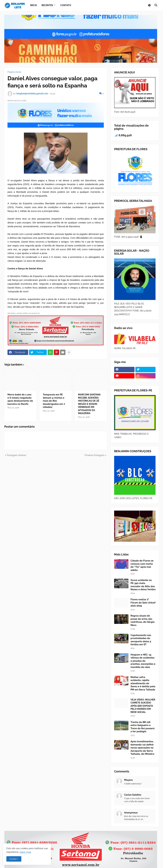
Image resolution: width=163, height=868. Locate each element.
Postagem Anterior (17, 455)
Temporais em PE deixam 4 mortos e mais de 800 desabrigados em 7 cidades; (54, 401)
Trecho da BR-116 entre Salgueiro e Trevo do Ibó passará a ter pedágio (143, 727)
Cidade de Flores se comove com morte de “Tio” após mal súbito (142, 565)
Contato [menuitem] (66, 5)
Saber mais (25, 852)
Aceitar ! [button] (14, 859)
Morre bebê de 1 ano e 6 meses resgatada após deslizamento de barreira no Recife (20, 399)
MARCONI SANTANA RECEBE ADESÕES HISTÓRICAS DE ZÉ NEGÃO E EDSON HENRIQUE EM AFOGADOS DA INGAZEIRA (89, 404)
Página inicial (14, 72)
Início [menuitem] (34, 5)
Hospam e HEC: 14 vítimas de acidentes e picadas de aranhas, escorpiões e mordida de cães (143, 661)
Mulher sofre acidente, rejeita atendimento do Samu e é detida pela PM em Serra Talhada (143, 683)
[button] (149, 5)
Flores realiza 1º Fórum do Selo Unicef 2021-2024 (143, 603)
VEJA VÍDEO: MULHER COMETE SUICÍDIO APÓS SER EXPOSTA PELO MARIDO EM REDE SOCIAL (143, 706)
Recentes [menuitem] (47, 5)
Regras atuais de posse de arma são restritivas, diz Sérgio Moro (143, 620)
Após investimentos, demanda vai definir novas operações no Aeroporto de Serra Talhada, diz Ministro (142, 748)
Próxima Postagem (95, 455)
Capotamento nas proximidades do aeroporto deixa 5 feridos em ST (141, 640)
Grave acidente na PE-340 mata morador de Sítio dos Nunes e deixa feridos (143, 585)
